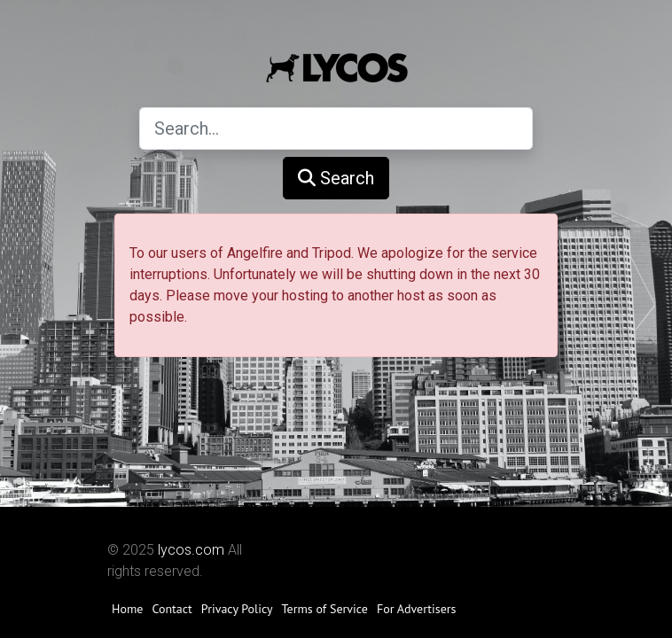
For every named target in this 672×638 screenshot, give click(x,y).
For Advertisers (417, 609)
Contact (172, 609)
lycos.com (191, 550)
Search (336, 178)
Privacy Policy (237, 609)
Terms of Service (325, 609)
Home (127, 609)
